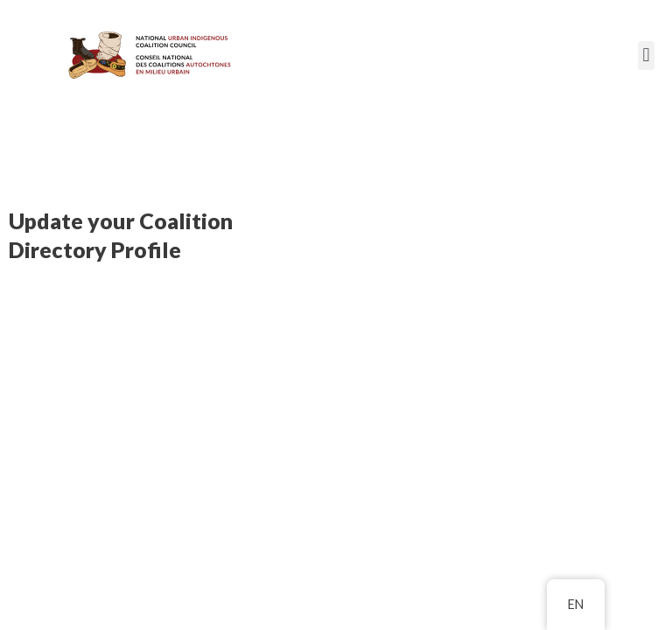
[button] (646, 56)
